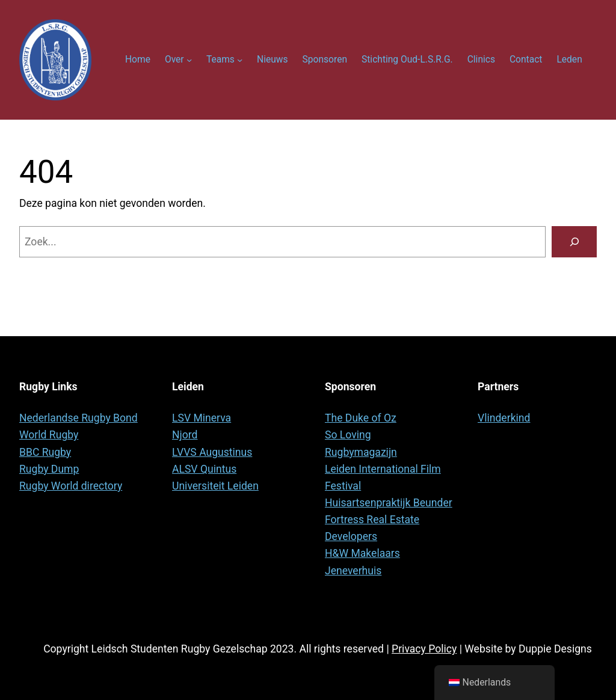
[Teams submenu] (240, 60)
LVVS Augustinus (212, 452)
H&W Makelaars (362, 553)
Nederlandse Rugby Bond (79, 418)
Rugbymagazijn (361, 452)
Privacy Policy (424, 649)
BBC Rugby (45, 452)
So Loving (348, 435)
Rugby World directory (71, 486)
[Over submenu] (189, 60)
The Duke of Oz (361, 418)
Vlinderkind (504, 418)
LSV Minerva (202, 418)
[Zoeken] (574, 241)
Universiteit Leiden (215, 486)
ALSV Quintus (204, 469)
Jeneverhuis (353, 571)
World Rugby (49, 435)
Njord (185, 435)
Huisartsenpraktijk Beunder (389, 503)
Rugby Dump (49, 469)
